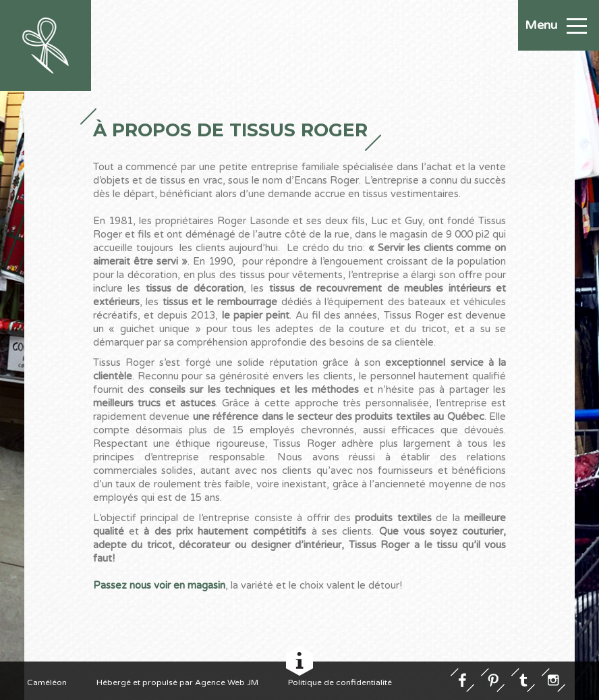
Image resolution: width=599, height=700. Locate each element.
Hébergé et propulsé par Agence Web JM (177, 682)
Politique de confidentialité (340, 682)
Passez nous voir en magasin (159, 585)
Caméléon (47, 682)
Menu (556, 25)
